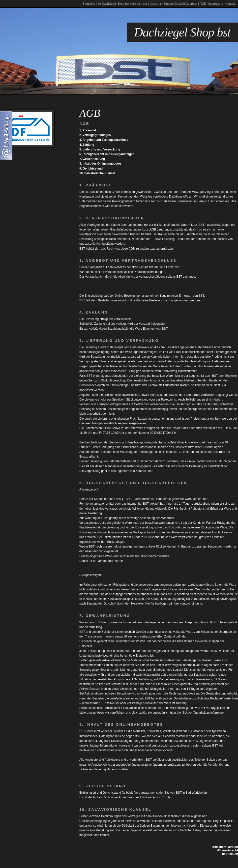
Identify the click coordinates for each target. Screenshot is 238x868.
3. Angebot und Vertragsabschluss (104, 140)
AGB (203, 4)
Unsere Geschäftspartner (181, 4)
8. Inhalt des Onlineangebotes (100, 164)
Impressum (216, 4)
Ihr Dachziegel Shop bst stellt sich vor (122, 4)
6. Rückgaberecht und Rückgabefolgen (107, 154)
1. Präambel (88, 130)
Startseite (89, 4)
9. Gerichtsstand (91, 169)
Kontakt (230, 4)
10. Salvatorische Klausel (97, 173)
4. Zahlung (87, 145)
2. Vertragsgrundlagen (95, 135)
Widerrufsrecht (227, 850)
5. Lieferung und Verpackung (100, 149)
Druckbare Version (225, 847)
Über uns (156, 4)
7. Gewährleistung (92, 159)
